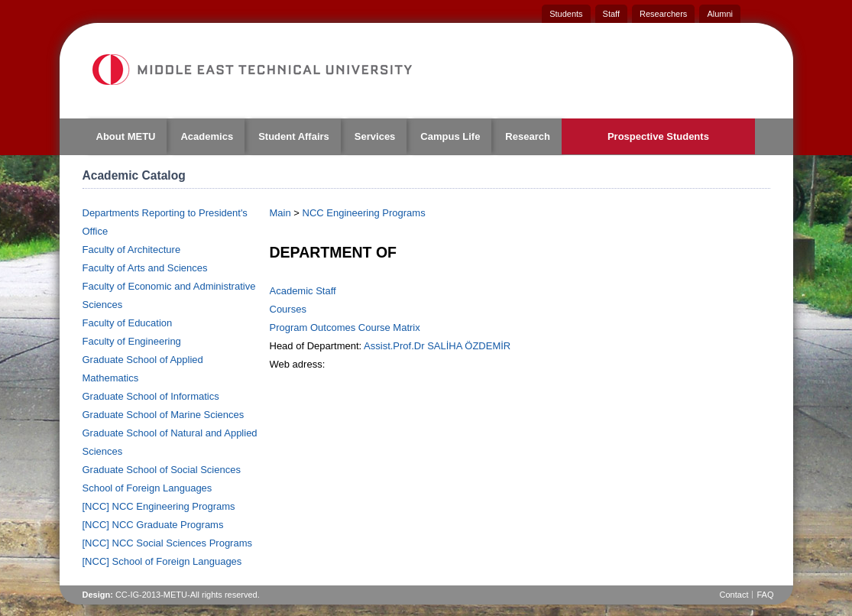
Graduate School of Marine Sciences (164, 415)
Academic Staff (303, 291)
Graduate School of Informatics (151, 396)
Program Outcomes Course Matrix (345, 327)
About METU (126, 136)
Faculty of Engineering (132, 341)
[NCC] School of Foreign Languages (162, 561)
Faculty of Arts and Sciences (145, 268)
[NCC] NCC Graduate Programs (153, 525)
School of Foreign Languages (147, 488)
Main (280, 213)
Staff (611, 14)
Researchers (663, 14)
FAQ (765, 595)
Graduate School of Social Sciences (162, 470)
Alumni (720, 14)
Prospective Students (658, 136)
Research (528, 136)
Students (566, 14)
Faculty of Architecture (132, 250)
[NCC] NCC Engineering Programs (159, 506)
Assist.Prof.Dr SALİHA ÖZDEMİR (437, 346)
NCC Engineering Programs (364, 213)
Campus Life (450, 136)
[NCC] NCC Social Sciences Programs (168, 543)
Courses (288, 309)
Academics (207, 136)
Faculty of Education (128, 323)
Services (375, 136)
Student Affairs (294, 136)
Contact (734, 595)
